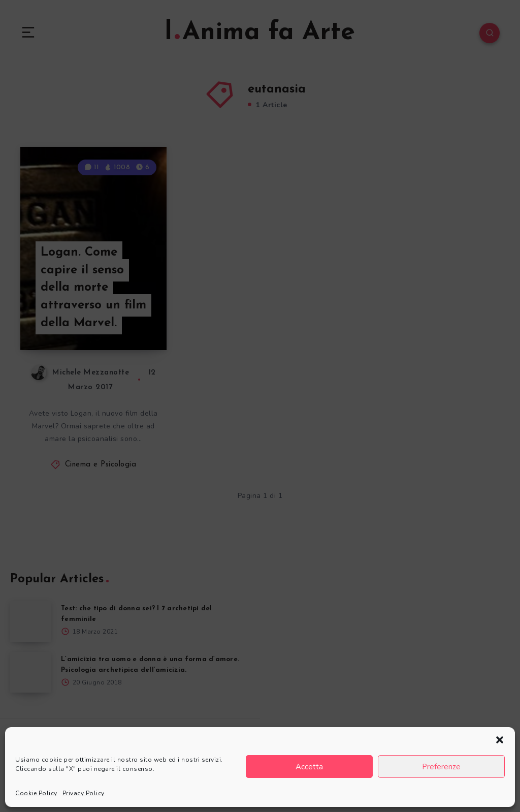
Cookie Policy (36, 793)
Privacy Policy (84, 793)
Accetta (309, 767)
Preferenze (441, 767)
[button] (500, 740)
